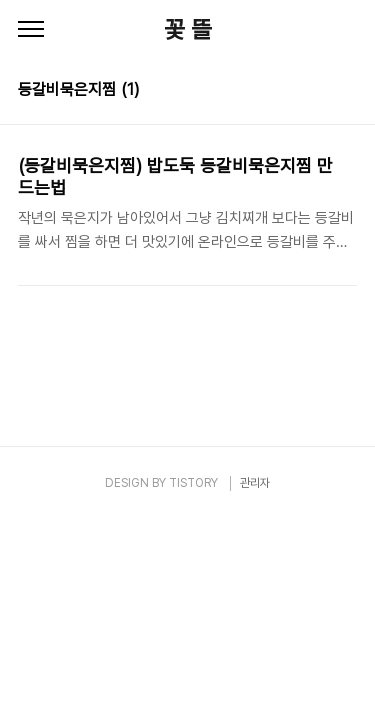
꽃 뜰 (188, 29)
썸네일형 (317, 92)
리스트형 (345, 92)
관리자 (255, 483)
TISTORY (193, 483)
